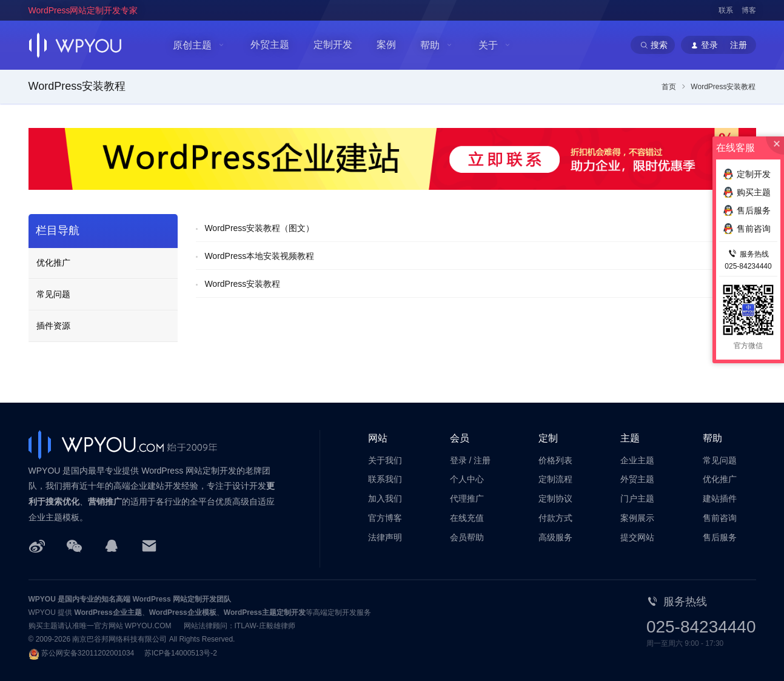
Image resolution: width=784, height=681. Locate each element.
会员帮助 (467, 537)
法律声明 (385, 537)
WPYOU (42, 599)
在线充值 (467, 518)
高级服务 (555, 537)
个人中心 (467, 479)
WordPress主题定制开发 (265, 612)
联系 (726, 10)
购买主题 (747, 192)
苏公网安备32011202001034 (88, 653)
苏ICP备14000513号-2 (181, 653)
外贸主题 (270, 45)
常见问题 (53, 294)
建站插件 (720, 498)
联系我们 (385, 479)
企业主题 (637, 460)
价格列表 (555, 460)
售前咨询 (720, 518)
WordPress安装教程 (242, 284)
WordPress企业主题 (108, 612)
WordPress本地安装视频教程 (259, 256)
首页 (669, 87)
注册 (482, 460)
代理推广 (467, 498)
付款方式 (555, 518)
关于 (488, 45)
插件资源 (53, 326)
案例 (386, 45)
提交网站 (637, 537)
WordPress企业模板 (183, 612)
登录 (458, 460)
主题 (630, 438)
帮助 (430, 45)
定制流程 (555, 479)
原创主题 (192, 45)
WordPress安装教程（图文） (259, 228)
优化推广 (53, 263)
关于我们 (385, 460)
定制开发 (333, 45)
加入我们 (385, 498)
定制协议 (555, 498)
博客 (749, 10)
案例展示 (637, 518)
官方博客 (385, 518)
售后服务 (720, 537)
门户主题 (637, 498)
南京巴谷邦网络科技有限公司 (119, 639)
